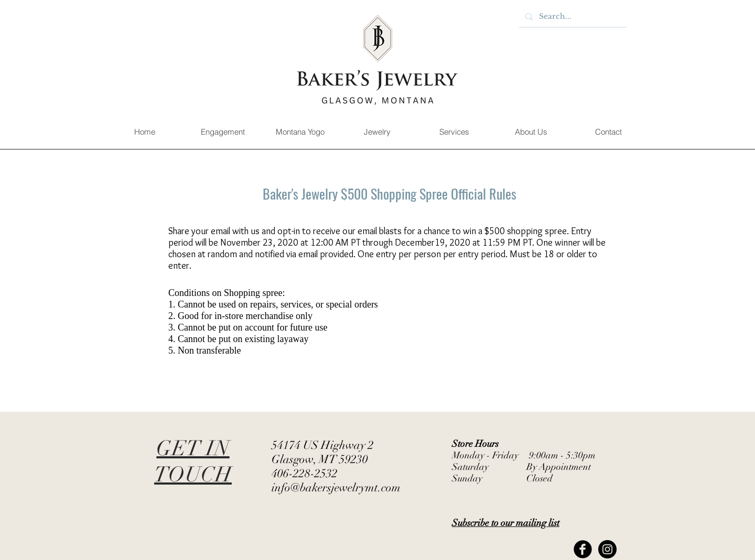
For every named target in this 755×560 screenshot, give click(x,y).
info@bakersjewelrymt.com (336, 487)
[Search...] (572, 17)
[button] (222, 132)
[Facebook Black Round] (583, 549)
